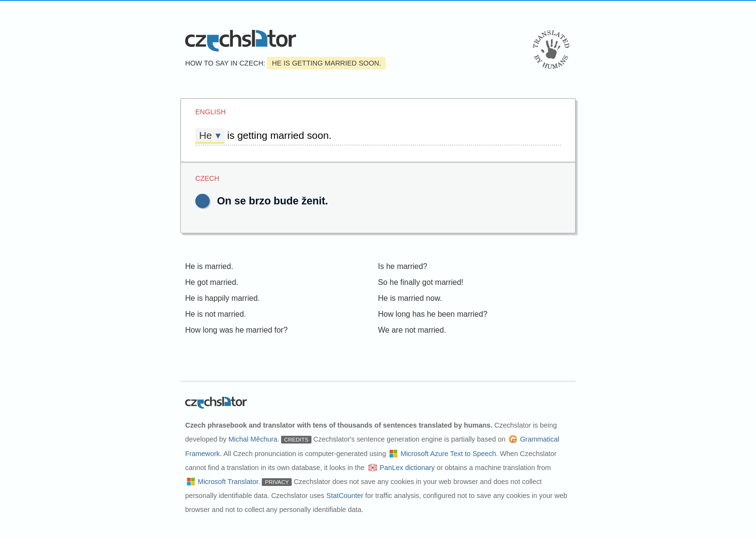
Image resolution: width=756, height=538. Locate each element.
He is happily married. (223, 298)
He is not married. (216, 314)
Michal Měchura (253, 439)
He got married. (212, 282)
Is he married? (403, 266)
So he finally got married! (421, 282)
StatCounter (345, 496)
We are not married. (412, 330)
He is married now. (410, 298)
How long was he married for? (236, 330)
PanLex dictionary (407, 468)
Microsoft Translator (228, 482)
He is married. (209, 266)
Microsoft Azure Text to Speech (448, 454)
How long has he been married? (433, 314)
